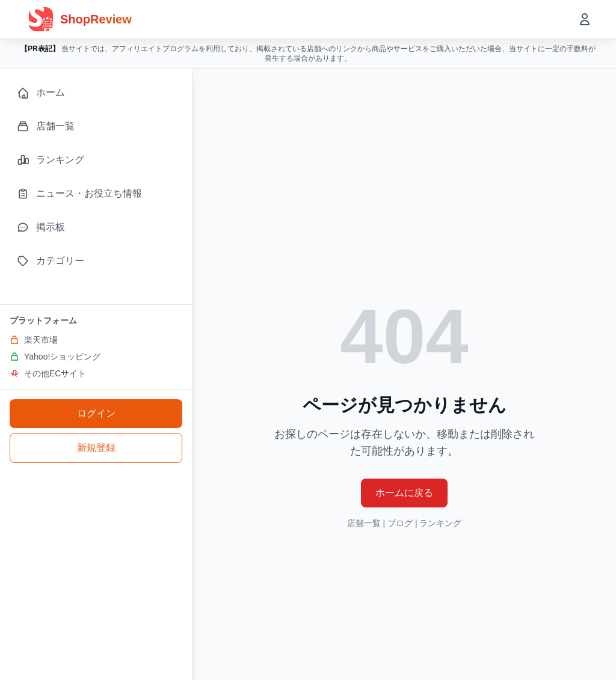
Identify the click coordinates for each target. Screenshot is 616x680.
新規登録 (96, 448)
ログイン (96, 413)
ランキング (440, 523)
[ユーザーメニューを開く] (585, 19)
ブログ (400, 523)
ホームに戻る (404, 493)
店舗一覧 (364, 523)
